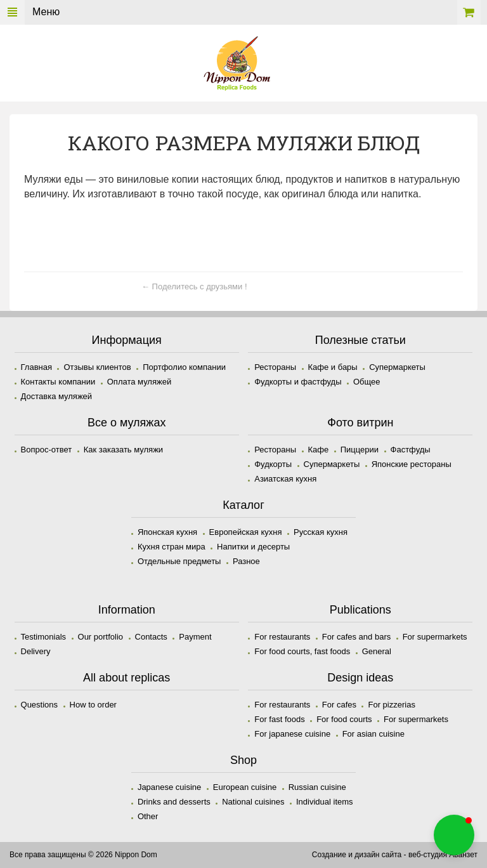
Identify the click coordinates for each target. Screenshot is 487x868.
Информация (127, 340)
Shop (243, 760)
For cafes (339, 705)
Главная (36, 367)
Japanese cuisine (169, 787)
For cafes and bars (356, 637)
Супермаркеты (397, 367)
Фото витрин (360, 423)
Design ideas (360, 678)
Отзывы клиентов (97, 367)
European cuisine (245, 787)
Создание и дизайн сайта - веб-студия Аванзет (395, 855)
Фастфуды (411, 450)
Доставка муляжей (57, 396)
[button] (454, 835)
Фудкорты (273, 464)
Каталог (243, 505)
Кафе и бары (333, 367)
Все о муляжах (127, 423)
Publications (360, 610)
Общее (367, 382)
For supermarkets (435, 637)
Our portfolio (101, 637)
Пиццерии (360, 450)
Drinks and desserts (174, 802)
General (377, 651)
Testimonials (44, 637)
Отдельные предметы (179, 561)
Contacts (151, 637)
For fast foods (279, 719)
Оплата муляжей (139, 382)
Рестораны (275, 367)
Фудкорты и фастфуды (298, 382)
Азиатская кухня (285, 479)
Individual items (325, 802)
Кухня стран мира (172, 547)
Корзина (469, 12)
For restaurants (282, 637)
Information (127, 610)
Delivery (36, 651)
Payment (195, 637)
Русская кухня (321, 532)
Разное (246, 561)
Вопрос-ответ (47, 450)
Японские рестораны (412, 464)
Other (148, 816)
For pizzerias (391, 705)
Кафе (319, 450)
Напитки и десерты (253, 547)
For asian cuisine (373, 734)
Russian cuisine (317, 787)
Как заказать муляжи (123, 450)
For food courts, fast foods (302, 651)
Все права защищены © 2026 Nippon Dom (83, 855)
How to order (93, 705)
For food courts (344, 719)
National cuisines (253, 802)
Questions (40, 705)
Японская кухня (167, 532)
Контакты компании (58, 382)
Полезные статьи (360, 340)
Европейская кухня (246, 532)
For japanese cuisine (292, 734)
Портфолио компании (184, 367)
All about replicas (127, 678)
